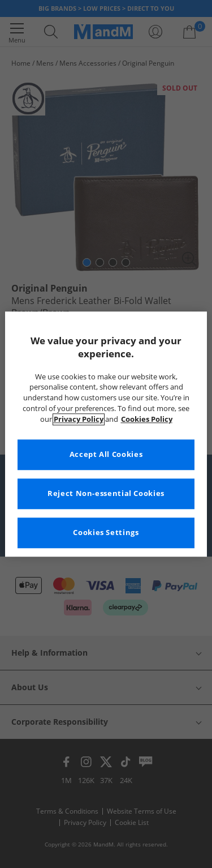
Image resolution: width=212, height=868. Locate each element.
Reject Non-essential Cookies (106, 493)
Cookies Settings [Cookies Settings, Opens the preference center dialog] (106, 533)
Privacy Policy (79, 419)
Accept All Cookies (106, 454)
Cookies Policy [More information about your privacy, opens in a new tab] (147, 419)
